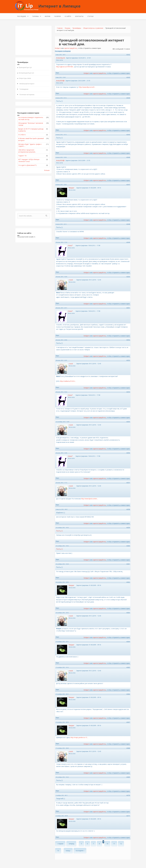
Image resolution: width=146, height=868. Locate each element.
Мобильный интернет (27, 84)
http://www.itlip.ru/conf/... (87, 87)
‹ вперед (71, 844)
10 (107, 844)
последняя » (80, 851)
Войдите (58, 48)
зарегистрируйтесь (71, 48)
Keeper (71, 188)
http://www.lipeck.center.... (90, 499)
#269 (128, 777)
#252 (128, 340)
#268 (128, 748)
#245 (128, 135)
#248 (128, 224)
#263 (128, 613)
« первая (60, 844)
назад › (68, 851)
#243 (128, 77)
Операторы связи (25, 78)
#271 (128, 816)
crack (71, 280)
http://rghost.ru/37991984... (65, 67)
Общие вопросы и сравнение (93, 28)
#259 (128, 527)
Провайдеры (77, 28)
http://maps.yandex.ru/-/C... (79, 737)
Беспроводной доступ (26, 73)
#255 (128, 422)
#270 (128, 795)
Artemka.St (61, 58)
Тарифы (36, 16)
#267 (128, 722)
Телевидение (24, 89)
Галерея (57, 16)
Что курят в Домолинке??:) (27, 165)
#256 (128, 453)
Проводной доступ (25, 67)
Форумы (67, 28)
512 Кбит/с (22, 135)
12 (121, 844)
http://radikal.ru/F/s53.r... (68, 381)
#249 (128, 242)
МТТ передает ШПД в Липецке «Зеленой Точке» (29, 160)
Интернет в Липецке (59, 6)
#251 (128, 308)
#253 (128, 360)
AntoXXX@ (60, 81)
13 (58, 851)
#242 (128, 55)
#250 (128, 277)
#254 (128, 392)
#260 (128, 546)
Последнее (22, 16)
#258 (128, 509)
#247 (128, 184)
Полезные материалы (27, 95)
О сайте (68, 16)
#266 (128, 694)
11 (114, 844)
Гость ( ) (59, 531)
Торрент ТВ (22, 156)
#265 (128, 667)
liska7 (70, 245)
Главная (60, 28)
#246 (128, 157)
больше (47, 170)
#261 (128, 564)
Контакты (79, 16)
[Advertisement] (33, 40)
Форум (47, 16)
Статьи (90, 16)
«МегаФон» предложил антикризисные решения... (27, 151)
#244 (128, 98)
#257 (128, 483)
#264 (128, 642)
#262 (128, 582)
